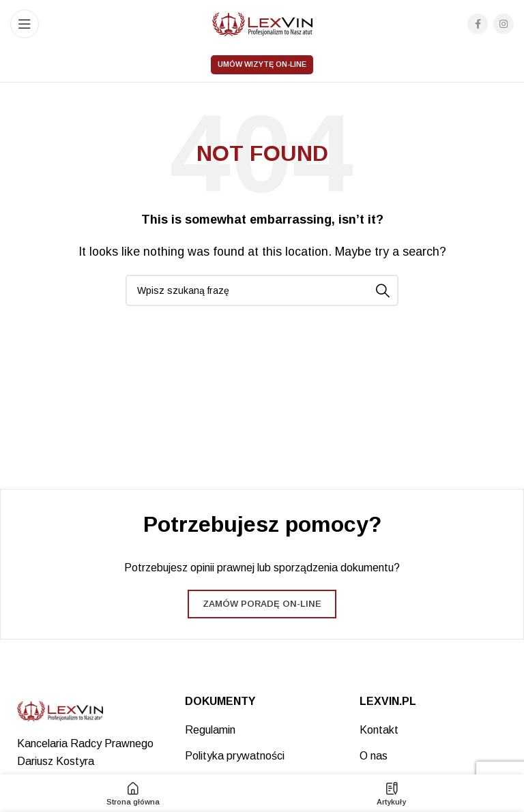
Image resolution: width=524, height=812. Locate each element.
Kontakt (379, 730)
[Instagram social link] (504, 24)
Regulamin (210, 730)
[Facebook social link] (478, 24)
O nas (374, 756)
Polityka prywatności (235, 756)
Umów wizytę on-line (262, 64)
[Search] (262, 290)
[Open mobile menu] (25, 24)
